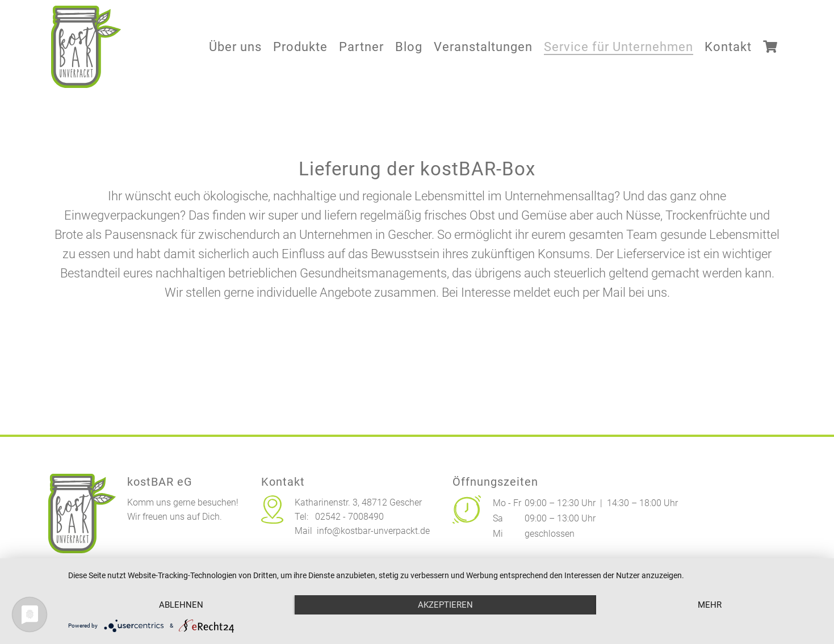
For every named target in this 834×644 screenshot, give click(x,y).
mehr (710, 605)
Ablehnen (181, 605)
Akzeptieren (445, 605)
